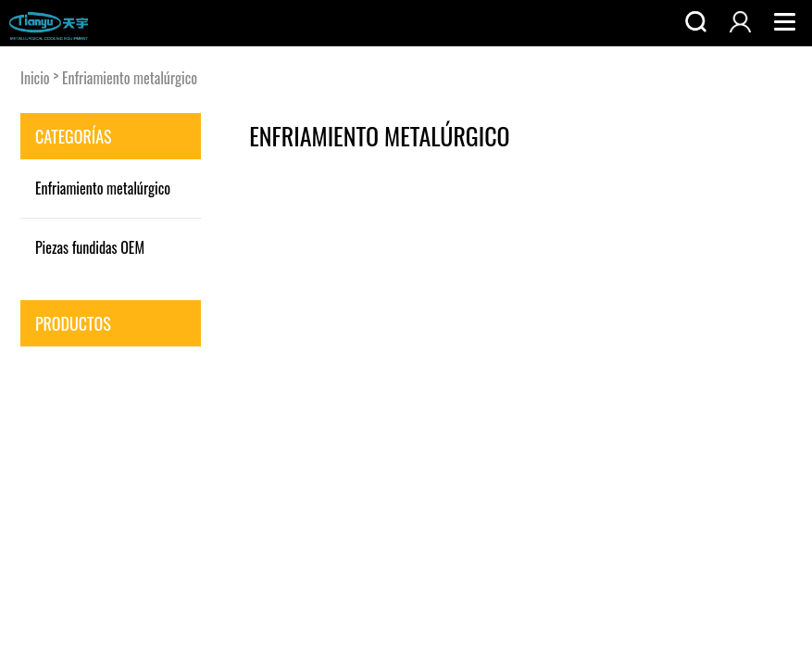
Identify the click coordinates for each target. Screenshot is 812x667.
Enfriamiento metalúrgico (130, 78)
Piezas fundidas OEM (90, 247)
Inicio (35, 78)
